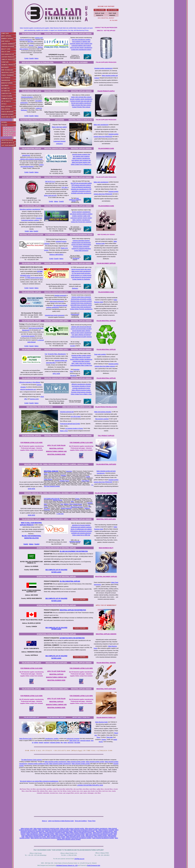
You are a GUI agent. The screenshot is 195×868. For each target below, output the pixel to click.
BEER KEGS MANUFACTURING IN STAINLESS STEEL (38, 62)
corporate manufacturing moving (81, 388)
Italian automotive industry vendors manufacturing (80, 837)
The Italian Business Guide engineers (31, 760)
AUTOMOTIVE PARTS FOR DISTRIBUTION (72, 638)
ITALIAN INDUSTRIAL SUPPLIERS (106, 464)
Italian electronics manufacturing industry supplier (84, 830)
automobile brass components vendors (81, 305)
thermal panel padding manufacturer (81, 103)
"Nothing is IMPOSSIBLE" (56, 255)
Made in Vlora (64, 431)
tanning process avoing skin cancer (81, 269)
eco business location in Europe (74, 428)
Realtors (104, 740)
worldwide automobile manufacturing (81, 193)
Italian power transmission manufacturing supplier (99, 834)
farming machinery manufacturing (81, 212)
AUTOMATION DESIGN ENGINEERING (56, 235)
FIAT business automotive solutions (81, 185)
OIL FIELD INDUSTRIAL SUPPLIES (70, 581)
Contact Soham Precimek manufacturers (81, 309)
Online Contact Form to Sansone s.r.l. (81, 164)
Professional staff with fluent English (70, 424)
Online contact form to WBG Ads (81, 535)
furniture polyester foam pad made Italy (81, 101)
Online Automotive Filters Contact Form (81, 365)
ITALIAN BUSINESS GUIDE (106, 148)
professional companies (73, 739)
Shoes (98, 737)
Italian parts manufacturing (101, 125)
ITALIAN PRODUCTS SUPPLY (106, 91)
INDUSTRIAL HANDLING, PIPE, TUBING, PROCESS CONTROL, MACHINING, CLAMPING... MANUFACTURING (56, 464)
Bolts (72, 501)
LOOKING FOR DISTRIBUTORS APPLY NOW (90, 785)
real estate (77, 743)
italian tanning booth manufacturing (81, 271)
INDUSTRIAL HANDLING (51, 471)
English (27, 58)
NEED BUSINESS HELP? (106, 548)
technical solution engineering (81, 247)
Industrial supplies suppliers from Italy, (38, 764)
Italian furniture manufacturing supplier (84, 831)
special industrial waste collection (81, 331)
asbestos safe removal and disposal (81, 327)
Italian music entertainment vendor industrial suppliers (70, 834)
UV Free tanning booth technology (81, 273)
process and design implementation (81, 245)
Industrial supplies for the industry (81, 357)
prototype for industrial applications (81, 249)
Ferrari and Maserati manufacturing (81, 187)
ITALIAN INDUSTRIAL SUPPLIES (31, 34)
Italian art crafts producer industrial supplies (72, 828)
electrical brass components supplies (81, 299)
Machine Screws (58, 500)
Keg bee (31, 45)
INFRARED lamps (25, 276)
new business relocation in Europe (81, 386)
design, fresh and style (50, 195)
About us (44, 821)
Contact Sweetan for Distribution (81, 279)
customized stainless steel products (81, 46)
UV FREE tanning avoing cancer (34, 278)
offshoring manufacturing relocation (81, 384)
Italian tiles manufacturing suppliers (54, 835)
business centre (34, 399)
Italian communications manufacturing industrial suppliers (54, 830)
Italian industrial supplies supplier (76, 762)
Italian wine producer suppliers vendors (96, 835)
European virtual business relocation (81, 392)
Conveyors (69, 471)
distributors (75, 288)
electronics (71, 743)
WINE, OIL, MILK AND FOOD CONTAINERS (75, 62)
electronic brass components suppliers (81, 301)
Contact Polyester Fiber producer (81, 107)
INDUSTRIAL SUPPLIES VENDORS (81, 34)
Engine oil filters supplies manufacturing (81, 359)
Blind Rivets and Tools (77, 507)
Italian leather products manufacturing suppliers (79, 833)
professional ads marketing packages (81, 527)
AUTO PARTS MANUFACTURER (31, 177)
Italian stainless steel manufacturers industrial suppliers (46, 838)
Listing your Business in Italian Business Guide (61, 821)
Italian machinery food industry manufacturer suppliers (77, 838)
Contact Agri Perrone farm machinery (81, 222)
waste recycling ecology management (81, 333)
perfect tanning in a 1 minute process (81, 275)
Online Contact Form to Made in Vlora (81, 394)
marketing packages (75, 542)
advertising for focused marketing (81, 525)
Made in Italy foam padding (59, 127)
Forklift (88, 477)
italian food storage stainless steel (81, 162)
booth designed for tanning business (81, 277)
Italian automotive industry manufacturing (96, 828)
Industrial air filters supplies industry (81, 355)
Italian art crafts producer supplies (56, 837)
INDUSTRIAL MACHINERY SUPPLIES (106, 577)
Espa (36, 544)
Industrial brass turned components (55, 315)
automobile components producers (81, 191)
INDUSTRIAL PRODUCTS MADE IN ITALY (81, 120)
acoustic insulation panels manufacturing (81, 99)
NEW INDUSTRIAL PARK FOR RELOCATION (40, 407)
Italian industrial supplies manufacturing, (56, 762)
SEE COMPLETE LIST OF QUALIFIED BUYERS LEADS (56, 628)
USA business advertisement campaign (81, 531)
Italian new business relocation (103, 412)
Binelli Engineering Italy (94, 865)
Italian (31, 231)
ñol (38, 544)
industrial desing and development (81, 243)
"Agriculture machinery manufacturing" (30, 209)
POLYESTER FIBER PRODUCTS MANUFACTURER (35, 120)
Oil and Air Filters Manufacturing (57, 354)
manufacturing (49, 739)
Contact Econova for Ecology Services (81, 337)
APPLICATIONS (59, 120)
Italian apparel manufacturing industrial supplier (47, 828)
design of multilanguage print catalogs (81, 529)
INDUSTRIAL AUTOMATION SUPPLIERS (31, 235)
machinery (47, 743)
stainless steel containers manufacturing (31, 159)
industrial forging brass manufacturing (81, 303)
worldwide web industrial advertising (81, 533)
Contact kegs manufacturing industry (81, 50)
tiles (62, 743)
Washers (66, 504)
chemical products (85, 741)
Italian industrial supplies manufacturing (60, 764)
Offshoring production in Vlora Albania (30, 382)
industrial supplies (55, 743)
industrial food (26, 155)
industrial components (60, 295)
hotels (65, 743)
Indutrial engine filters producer (81, 361)
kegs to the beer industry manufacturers (81, 48)
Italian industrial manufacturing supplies (103, 838)
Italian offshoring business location (81, 390)
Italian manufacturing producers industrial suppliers (40, 834)
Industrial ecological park (67, 412)
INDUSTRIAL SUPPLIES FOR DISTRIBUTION (73, 610)
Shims (71, 504)
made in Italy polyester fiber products (81, 97)
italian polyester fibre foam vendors (81, 105)
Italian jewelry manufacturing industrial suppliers (52, 833)
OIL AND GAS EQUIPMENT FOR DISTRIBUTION (74, 551)
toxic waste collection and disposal (81, 335)
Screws (77, 499)
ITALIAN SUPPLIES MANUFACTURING (106, 493)
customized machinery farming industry (81, 218)
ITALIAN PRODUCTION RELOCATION (106, 407)
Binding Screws (78, 504)
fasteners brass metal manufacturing (81, 307)
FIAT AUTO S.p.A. (50, 182)
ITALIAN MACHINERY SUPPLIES (106, 263)
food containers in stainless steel (81, 42)
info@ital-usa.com (79, 859)
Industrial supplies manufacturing (103, 68)
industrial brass (75, 314)
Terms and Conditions (81, 821)
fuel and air (73, 375)
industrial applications (27, 97)
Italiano (36, 58)
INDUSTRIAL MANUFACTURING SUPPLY (56, 34)
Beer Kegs (31, 41)
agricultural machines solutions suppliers (81, 214)
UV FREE (40, 271)
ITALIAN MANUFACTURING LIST (106, 718)
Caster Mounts (48, 479)
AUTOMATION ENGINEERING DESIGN (81, 235)
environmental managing (28, 336)
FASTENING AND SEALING (52, 499)
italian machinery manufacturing (81, 220)
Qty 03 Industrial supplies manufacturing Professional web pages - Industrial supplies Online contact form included (31, 448)
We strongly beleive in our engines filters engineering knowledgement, (39, 781)
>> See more (60, 514)
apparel (41, 743)
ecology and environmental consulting (81, 329)
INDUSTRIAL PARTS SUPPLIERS (106, 519)
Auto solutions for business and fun (75, 200)
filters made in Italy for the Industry (81, 363)
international (76, 258)
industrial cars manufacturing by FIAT (81, 189)
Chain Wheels (85, 481)
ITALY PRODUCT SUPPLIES (106, 436)
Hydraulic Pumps (64, 481)
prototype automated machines (81, 241)
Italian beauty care (74, 741)
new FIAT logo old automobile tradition (81, 183)
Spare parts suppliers (100, 354)
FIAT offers (64, 188)
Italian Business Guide (101, 722)
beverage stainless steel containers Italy (81, 44)
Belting (46, 474)
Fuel (46, 354)
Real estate (110, 737)
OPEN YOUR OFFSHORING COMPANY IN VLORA (77, 407)
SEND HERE (31, 489)
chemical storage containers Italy (81, 154)
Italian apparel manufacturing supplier (36, 837)
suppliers (56, 739)
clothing (36, 743)
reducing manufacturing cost (28, 389)
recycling (73, 346)
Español (31, 58)
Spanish (31, 288)
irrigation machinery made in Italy (81, 216)
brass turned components (57, 301)
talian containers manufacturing (81, 158)
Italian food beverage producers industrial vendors (59, 831)
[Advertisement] (69, 806)
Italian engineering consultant (106, 830)
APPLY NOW (56, 374)
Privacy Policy (92, 821)
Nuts (62, 504)
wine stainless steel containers (81, 156)
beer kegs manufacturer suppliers (81, 40)
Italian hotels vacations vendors (104, 831)
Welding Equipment (66, 508)
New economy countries (102, 419)
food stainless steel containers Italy (81, 160)
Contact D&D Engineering (81, 251)
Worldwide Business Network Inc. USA (67, 865)
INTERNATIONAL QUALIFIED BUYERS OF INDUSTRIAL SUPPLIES (56, 548)
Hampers (63, 475)
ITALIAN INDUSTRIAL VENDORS (106, 663)
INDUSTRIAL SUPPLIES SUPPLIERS (56, 663)
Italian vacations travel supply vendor (74, 835)
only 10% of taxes (76, 416)
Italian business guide (27, 828)
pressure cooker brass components (81, 297)
